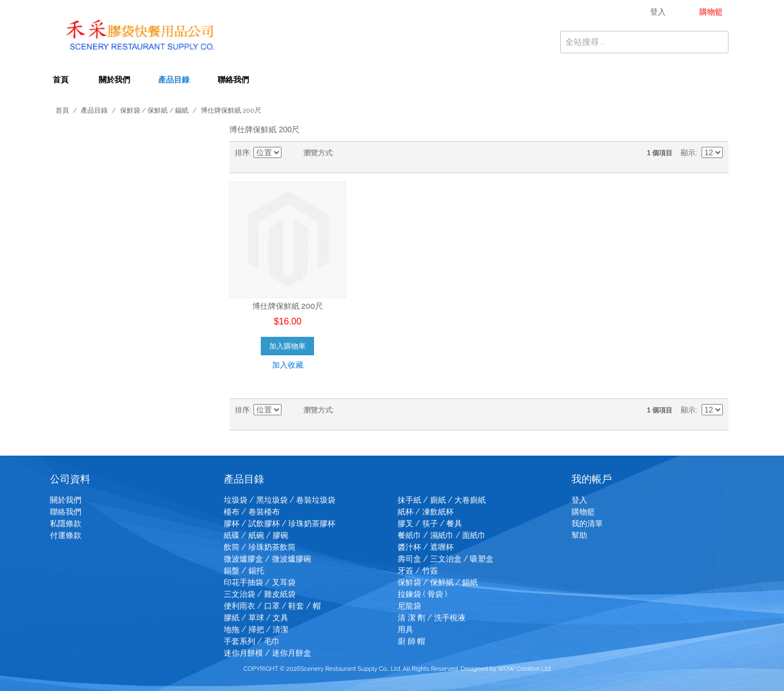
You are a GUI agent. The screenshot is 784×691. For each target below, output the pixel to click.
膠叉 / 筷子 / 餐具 (430, 523)
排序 (242, 153)
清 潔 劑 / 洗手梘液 (432, 618)
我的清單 (587, 523)
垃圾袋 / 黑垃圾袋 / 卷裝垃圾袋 (280, 500)
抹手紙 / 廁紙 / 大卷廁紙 (442, 500)
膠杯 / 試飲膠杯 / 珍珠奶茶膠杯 (280, 523)
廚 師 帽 (411, 641)
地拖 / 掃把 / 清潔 (256, 629)
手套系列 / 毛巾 (252, 641)
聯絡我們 (233, 80)
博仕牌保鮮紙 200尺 (288, 306)
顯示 (688, 153)
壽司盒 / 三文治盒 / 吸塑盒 (446, 559)
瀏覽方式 (318, 153)
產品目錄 (174, 80)
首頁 (61, 80)
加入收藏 (288, 365)
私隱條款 (66, 523)
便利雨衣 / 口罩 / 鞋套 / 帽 (272, 606)
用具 (405, 629)
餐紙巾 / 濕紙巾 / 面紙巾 (442, 535)
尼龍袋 (409, 606)
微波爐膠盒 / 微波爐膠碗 (268, 559)
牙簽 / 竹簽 (418, 571)
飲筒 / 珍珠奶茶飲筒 (260, 547)
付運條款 (66, 535)
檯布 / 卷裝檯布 (252, 512)
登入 (579, 500)
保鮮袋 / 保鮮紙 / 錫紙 (155, 110)
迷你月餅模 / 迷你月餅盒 (268, 653)
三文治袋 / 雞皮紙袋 (260, 594)
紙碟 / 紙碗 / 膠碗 (256, 535)
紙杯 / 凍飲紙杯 (426, 512)
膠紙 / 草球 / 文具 (256, 618)
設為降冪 (292, 153)
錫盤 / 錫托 (244, 571)
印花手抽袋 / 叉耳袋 (260, 582)
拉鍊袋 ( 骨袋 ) (422, 594)
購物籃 (583, 512)
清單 (365, 153)
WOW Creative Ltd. (525, 669)
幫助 (579, 535)
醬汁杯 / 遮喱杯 (426, 547)
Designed (474, 669)
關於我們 (114, 80)
